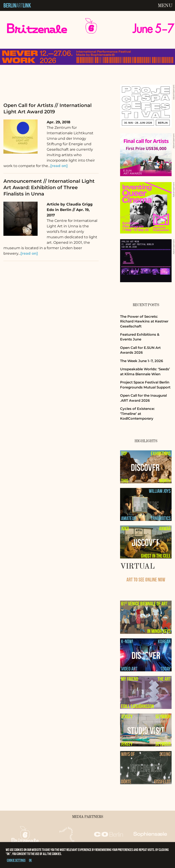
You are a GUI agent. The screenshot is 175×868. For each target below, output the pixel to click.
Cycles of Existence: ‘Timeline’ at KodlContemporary (137, 414)
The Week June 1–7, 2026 (142, 361)
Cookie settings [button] (16, 860)
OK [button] (30, 860)
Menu (165, 6)
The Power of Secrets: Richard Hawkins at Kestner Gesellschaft (144, 321)
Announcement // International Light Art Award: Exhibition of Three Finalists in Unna (49, 187)
